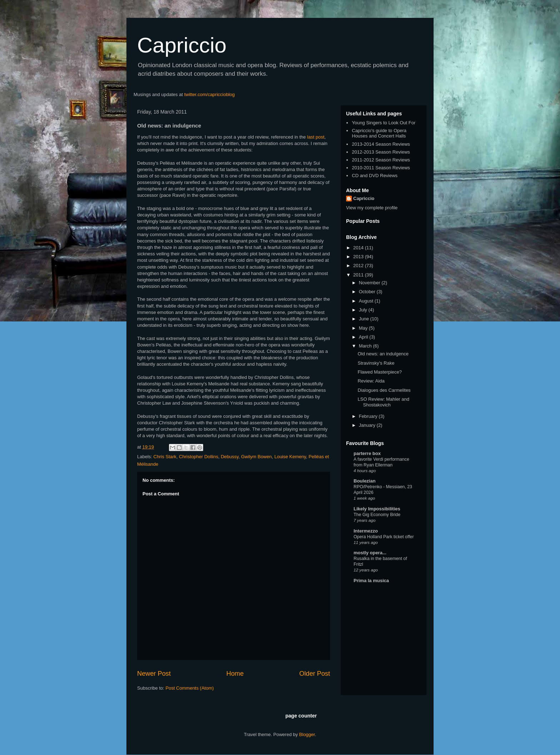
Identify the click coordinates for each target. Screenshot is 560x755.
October (368, 292)
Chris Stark (165, 457)
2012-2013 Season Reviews (381, 152)
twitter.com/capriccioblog (210, 94)
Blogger (307, 734)
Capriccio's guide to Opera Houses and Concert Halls (379, 133)
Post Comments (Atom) (190, 688)
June (365, 319)
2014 (359, 248)
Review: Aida (371, 381)
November (370, 283)
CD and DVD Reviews (375, 176)
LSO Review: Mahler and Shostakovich (383, 402)
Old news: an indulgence (383, 354)
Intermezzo (366, 531)
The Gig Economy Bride (377, 515)
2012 (359, 266)
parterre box (367, 453)
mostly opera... (370, 553)
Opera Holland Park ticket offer (384, 537)
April (364, 337)
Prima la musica (371, 581)
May (364, 328)
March (366, 346)
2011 (359, 275)
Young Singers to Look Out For (384, 123)
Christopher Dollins (199, 457)
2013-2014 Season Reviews (381, 144)
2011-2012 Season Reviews (381, 160)
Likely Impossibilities (377, 509)
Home (235, 674)
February (369, 416)
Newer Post (154, 674)
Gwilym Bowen (256, 457)
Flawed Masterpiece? (380, 372)
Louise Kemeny (290, 457)
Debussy (230, 457)
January (368, 425)
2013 (359, 257)
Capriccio (182, 45)
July (364, 310)
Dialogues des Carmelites (384, 390)
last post (316, 137)
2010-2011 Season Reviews (381, 168)
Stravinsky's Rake (376, 363)
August (367, 301)
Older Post (315, 674)
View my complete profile (372, 208)
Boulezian (364, 481)
